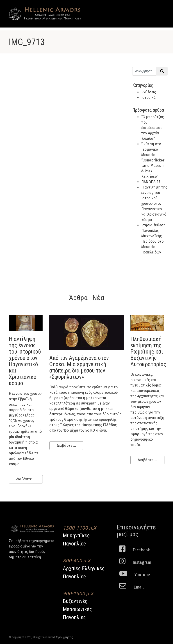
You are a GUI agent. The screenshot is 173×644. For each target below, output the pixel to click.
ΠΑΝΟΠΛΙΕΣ (151, 182)
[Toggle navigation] (158, 9)
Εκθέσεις (149, 92)
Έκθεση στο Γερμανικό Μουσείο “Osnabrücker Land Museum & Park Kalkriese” (153, 160)
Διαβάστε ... (26, 479)
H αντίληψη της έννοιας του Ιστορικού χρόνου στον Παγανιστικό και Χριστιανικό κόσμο (154, 204)
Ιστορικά (148, 98)
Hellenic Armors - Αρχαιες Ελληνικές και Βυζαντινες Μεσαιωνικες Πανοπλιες (45, 14)
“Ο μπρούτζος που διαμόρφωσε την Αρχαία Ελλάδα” (153, 128)
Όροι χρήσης (65, 637)
